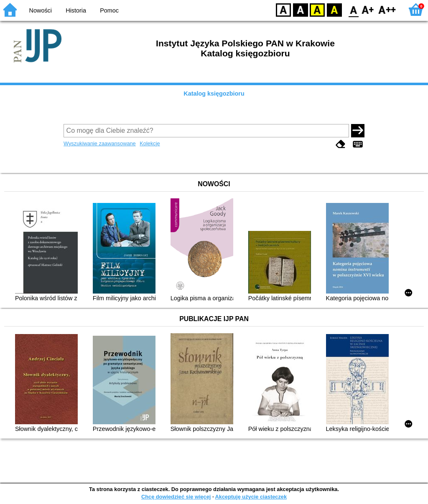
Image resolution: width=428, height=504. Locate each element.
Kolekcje (150, 143)
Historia (76, 10)
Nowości (41, 10)
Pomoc (109, 10)
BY (334, 9)
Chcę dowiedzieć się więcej (176, 497)
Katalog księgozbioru (214, 94)
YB (317, 9)
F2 (387, 9)
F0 (353, 9)
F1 (368, 9)
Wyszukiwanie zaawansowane (100, 143)
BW (301, 9)
